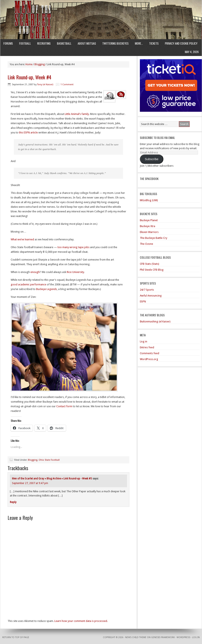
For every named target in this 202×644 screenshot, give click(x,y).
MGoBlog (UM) (149, 200)
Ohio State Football (49, 460)
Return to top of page (16, 637)
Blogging (33, 460)
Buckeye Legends (47, 289)
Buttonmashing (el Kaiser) (155, 321)
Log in (144, 341)
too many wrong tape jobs (73, 247)
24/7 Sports (147, 290)
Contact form (64, 406)
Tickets (154, 43)
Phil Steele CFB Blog (152, 270)
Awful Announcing (151, 296)
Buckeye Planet (149, 220)
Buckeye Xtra (148, 226)
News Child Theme (136, 637)
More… (139, 43)
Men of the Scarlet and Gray (101, 12)
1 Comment (67, 84)
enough (35, 272)
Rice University (75, 272)
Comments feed (150, 353)
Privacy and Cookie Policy (181, 43)
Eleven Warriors (149, 232)
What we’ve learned (22, 239)
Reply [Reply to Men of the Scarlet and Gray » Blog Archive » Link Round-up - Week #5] (13, 502)
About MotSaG (87, 43)
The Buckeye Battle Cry (153, 238)
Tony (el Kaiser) (45, 84)
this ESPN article (28, 132)
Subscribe (151, 159)
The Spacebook (149, 179)
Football (25, 43)
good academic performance (28, 284)
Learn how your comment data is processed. (81, 621)
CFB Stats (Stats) (150, 264)
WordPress (183, 637)
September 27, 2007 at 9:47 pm (30, 483)
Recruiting (44, 43)
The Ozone (146, 244)
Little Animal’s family (77, 114)
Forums (8, 43)
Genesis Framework (163, 637)
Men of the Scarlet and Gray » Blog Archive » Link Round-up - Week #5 (52, 479)
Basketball (64, 43)
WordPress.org (149, 359)
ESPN (143, 301)
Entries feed (147, 347)
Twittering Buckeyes (115, 43)
